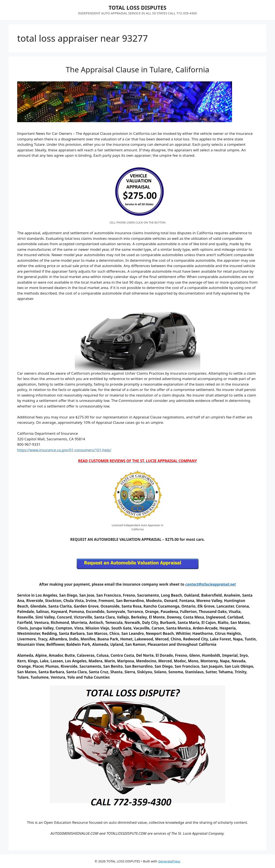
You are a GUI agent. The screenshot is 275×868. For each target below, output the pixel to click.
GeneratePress (169, 861)
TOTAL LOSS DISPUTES (137, 8)
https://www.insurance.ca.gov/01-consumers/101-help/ (64, 450)
